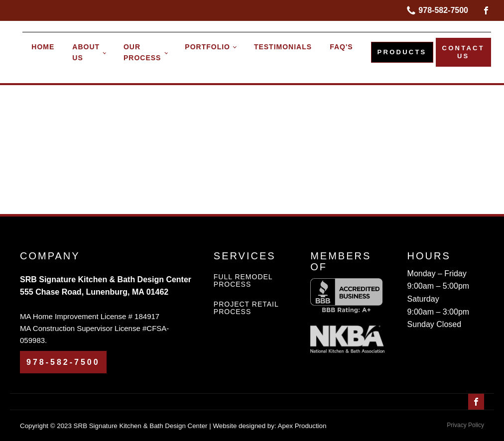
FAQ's (341, 47)
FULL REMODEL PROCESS (243, 281)
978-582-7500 (443, 10)
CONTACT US (463, 52)
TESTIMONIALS (283, 47)
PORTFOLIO (207, 47)
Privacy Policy (465, 425)
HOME (43, 47)
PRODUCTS (402, 52)
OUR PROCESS (142, 52)
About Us (86, 52)
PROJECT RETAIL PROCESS (246, 308)
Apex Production (302, 426)
